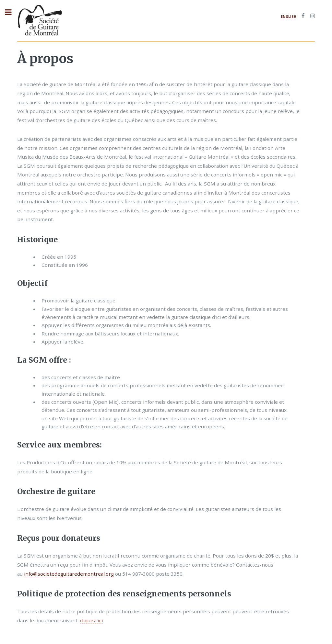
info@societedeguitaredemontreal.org (69, 574)
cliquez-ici (91, 620)
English (289, 17)
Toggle (12, 12)
